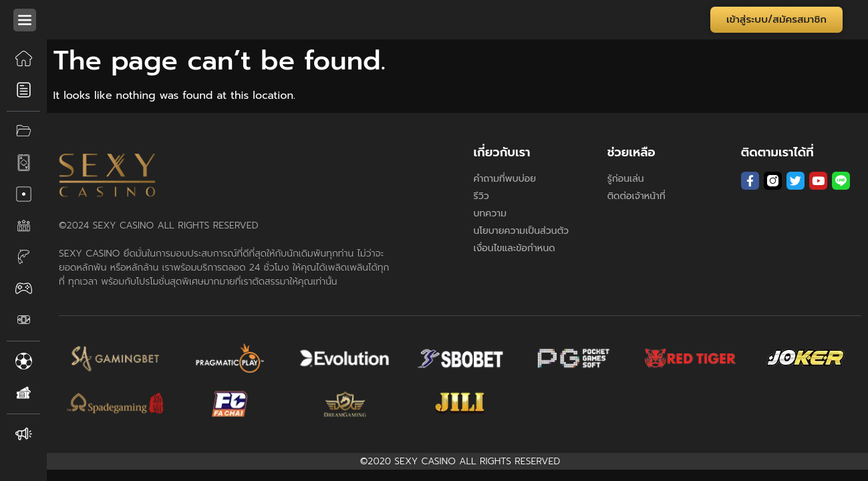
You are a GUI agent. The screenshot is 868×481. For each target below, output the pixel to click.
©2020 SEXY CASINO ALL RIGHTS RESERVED (460, 461)
